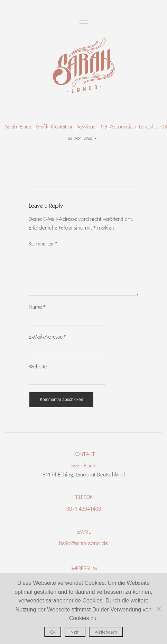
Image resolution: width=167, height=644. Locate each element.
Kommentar (43, 244)
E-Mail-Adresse (48, 345)
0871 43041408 (84, 517)
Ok (53, 632)
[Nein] (158, 609)
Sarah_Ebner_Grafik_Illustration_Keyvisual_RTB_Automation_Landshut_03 (86, 127)
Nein (75, 632)
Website (38, 375)
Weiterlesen (106, 632)
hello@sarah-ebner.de (83, 551)
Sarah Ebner (84, 474)
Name (37, 315)
